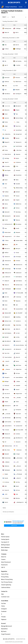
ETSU (17, 166)
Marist (6, 208)
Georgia (7, 398)
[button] (25, 7)
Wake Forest (18, 82)
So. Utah (18, 333)
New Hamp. (18, 212)
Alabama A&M (8, 313)
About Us (4, 557)
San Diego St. (18, 94)
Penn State (19, 470)
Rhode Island (8, 232)
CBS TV (3, 567)
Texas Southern (8, 357)
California (7, 82)
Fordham (6, 192)
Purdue (6, 150)
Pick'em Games (5, 537)
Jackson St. (18, 341)
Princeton (18, 78)
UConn (6, 305)
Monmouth (7, 212)
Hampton (7, 196)
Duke (6, 373)
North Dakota (19, 277)
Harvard (18, 138)
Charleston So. (19, 265)
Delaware (18, 232)
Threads (3, 617)
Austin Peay (18, 418)
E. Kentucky (18, 297)
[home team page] (3, 28)
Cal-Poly (18, 482)
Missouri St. (7, 249)
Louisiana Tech (19, 426)
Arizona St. (18, 442)
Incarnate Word (19, 309)
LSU (18, 462)
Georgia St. (7, 377)
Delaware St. (19, 142)
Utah (17, 494)
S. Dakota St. (7, 277)
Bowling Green (8, 28)
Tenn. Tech (7, 353)
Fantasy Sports (5, 539)
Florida (6, 122)
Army (7, 365)
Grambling (18, 317)
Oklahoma (7, 466)
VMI (17, 245)
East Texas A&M (19, 430)
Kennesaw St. (8, 406)
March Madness (5, 547)
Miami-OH (7, 32)
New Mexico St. (19, 438)
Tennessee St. (8, 261)
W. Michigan (18, 49)
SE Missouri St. (8, 273)
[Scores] (21, 7)
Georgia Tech (19, 134)
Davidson (18, 216)
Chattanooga (8, 269)
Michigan (7, 381)
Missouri (19, 466)
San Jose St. (7, 394)
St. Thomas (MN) (19, 293)
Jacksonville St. (8, 426)
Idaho (6, 410)
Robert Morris (8, 154)
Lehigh (6, 126)
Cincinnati (18, 170)
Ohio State (19, 150)
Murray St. (18, 249)
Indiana (18, 381)
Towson (18, 196)
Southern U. (18, 321)
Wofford (6, 253)
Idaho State (7, 329)
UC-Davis (7, 498)
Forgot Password (6, 634)
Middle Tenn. (19, 204)
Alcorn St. (18, 357)
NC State (18, 373)
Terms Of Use (5, 574)
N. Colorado (18, 289)
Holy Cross (18, 126)
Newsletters (4, 629)
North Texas (18, 365)
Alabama (7, 462)
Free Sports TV (5, 542)
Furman (17, 253)
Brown (6, 114)
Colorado (8, 414)
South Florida (19, 146)
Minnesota (7, 110)
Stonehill (18, 184)
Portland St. (18, 410)
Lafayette (7, 200)
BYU (6, 494)
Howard (18, 390)
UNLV (6, 486)
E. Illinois (7, 240)
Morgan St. (7, 142)
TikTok (3, 606)
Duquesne (18, 154)
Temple (6, 402)
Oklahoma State (8, 446)
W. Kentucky (7, 438)
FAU (5, 61)
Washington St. (20, 502)
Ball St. (17, 32)
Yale (17, 114)
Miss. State (7, 450)
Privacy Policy (5, 577)
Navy (6, 146)
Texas (18, 122)
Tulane (17, 402)
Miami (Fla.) (8, 134)
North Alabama (8, 333)
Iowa (6, 86)
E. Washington (8, 289)
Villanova (18, 220)
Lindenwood (19, 273)
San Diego (7, 158)
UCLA (17, 86)
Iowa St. (7, 361)
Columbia (7, 138)
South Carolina (8, 422)
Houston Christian (20, 345)
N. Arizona (7, 482)
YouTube (3, 603)
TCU (17, 446)
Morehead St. (8, 216)
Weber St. (18, 329)
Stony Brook (19, 175)
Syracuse (7, 118)
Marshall (6, 337)
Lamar (6, 309)
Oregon (18, 454)
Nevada (6, 478)
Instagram (4, 609)
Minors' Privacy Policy (7, 579)
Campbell (18, 385)
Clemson (8, 369)
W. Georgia (18, 257)
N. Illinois (7, 49)
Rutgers (18, 110)
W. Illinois (18, 261)
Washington (7, 470)
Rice (6, 90)
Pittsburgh (19, 474)
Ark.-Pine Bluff (19, 313)
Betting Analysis (6, 545)
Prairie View (18, 325)
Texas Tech (18, 414)
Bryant (6, 180)
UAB (17, 305)
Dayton (17, 158)
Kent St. (17, 45)
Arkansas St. (7, 434)
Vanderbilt (18, 422)
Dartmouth (7, 78)
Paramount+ (5, 565)
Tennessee (19, 450)
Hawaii (17, 486)
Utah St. (6, 502)
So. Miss (18, 337)
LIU (5, 130)
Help (2, 594)
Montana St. (18, 349)
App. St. (6, 65)
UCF (5, 442)
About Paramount (6, 562)
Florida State (8, 458)
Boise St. (19, 478)
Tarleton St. (7, 257)
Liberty (6, 204)
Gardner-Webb (19, 240)
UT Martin (7, 265)
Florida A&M (7, 325)
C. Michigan (18, 28)
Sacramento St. (8, 349)
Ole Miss (19, 398)
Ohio (6, 45)
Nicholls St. (7, 345)
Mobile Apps (4, 550)
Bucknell (18, 192)
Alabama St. (7, 317)
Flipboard (4, 620)
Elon (6, 188)
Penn (6, 228)
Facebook (4, 611)
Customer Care (5, 597)
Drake (6, 293)
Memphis (18, 90)
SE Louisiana (18, 224)
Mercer (6, 245)
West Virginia (8, 170)
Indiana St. (7, 281)
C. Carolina (18, 65)
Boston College (19, 118)
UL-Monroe (18, 162)
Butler (6, 301)
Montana (18, 498)
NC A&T (6, 220)
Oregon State (19, 394)
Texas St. (7, 162)
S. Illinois (18, 236)
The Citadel (18, 269)
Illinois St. (7, 285)
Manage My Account (7, 626)
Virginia (6, 474)
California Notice (6, 588)
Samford (18, 353)
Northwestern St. (9, 224)
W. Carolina (7, 166)
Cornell (17, 228)
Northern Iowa (19, 285)
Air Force (18, 490)
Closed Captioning (6, 585)
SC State (7, 390)
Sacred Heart (19, 130)
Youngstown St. (8, 236)
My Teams (4, 631)
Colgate (18, 200)
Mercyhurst (18, 106)
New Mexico (7, 94)
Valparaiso (18, 301)
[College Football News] (11, 7)
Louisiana (18, 434)
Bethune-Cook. (8, 321)
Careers (3, 559)
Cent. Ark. (7, 297)
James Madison (19, 377)
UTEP (17, 406)
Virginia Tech (19, 369)
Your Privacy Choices (7, 582)
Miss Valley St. (8, 341)
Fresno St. (7, 490)
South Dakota (19, 281)
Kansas (17, 361)
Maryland (7, 454)
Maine (17, 180)
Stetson (18, 208)
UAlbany (6, 175)
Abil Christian (8, 418)
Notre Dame (20, 458)
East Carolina (18, 61)
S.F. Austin (7, 430)
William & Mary (19, 188)
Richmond (7, 385)
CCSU (6, 184)
